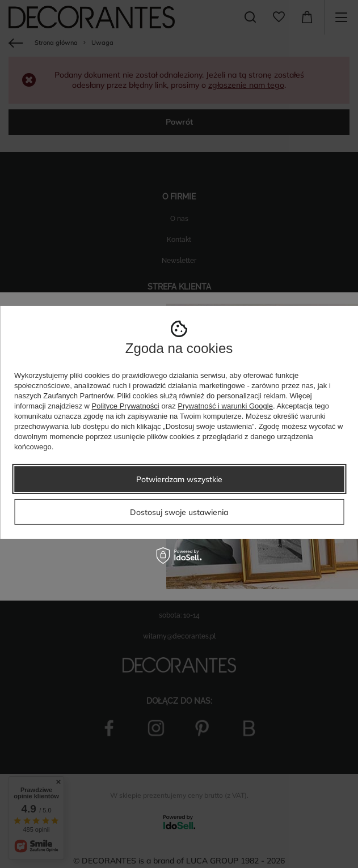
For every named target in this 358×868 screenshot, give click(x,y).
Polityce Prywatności (126, 406)
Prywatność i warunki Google (225, 406)
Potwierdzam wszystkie (179, 479)
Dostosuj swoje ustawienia (179, 512)
